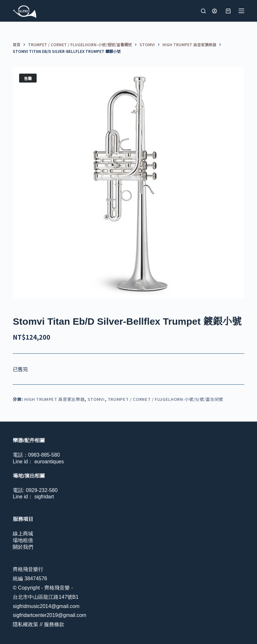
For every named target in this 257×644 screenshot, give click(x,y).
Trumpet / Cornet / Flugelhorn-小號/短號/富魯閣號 (165, 399)
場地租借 (23, 540)
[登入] (214, 11)
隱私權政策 (25, 624)
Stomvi (96, 399)
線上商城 (23, 534)
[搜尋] (203, 11)
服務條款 (54, 624)
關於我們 (23, 547)
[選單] (241, 11)
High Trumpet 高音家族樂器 (54, 399)
